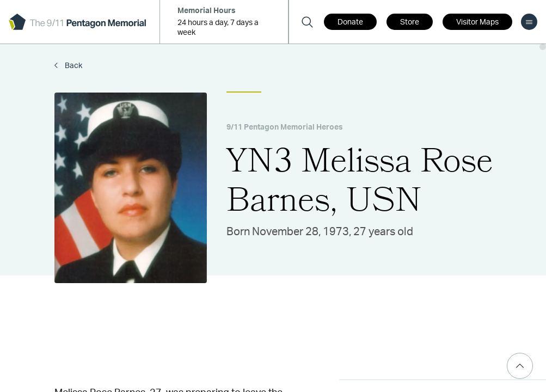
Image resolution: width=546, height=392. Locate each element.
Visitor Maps (477, 22)
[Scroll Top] (520, 366)
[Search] (307, 22)
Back (73, 66)
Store (410, 22)
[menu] (529, 22)
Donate (350, 22)
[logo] (77, 22)
